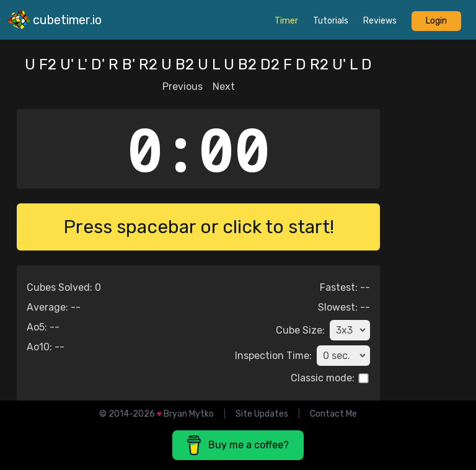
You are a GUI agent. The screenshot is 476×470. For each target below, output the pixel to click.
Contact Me (333, 414)
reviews (380, 21)
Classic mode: (323, 378)
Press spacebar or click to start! (199, 227)
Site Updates (262, 414)
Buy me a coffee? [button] (238, 445)
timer (286, 21)
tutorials (331, 21)
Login (436, 21)
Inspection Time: (273, 356)
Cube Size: (300, 330)
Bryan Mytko (189, 414)
